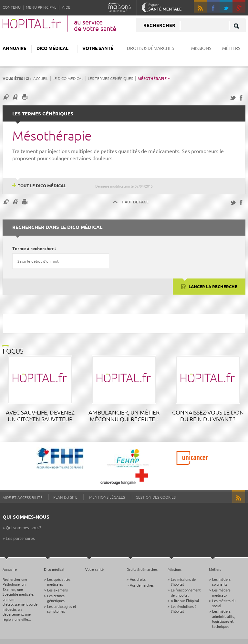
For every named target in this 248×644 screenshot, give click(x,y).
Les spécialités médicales (59, 582)
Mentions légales (107, 497)
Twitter (226, 6)
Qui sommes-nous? (23, 527)
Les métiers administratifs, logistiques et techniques (224, 619)
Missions (201, 48)
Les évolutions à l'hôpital (184, 609)
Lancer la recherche (212, 286)
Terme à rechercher (33, 248)
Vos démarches (142, 585)
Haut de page (135, 202)
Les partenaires (20, 538)
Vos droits (138, 579)
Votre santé (98, 48)
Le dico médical (68, 78)
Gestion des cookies (156, 497)
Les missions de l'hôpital (183, 582)
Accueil (41, 78)
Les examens (57, 590)
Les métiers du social (224, 603)
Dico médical (52, 48)
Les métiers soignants (221, 582)
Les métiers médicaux (221, 592)
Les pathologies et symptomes (62, 609)
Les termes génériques (110, 78)
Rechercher (159, 25)
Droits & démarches (150, 48)
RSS (200, 6)
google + (242, 9)
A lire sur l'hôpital (185, 600)
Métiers (231, 48)
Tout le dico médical (42, 185)
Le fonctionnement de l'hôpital (186, 592)
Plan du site (65, 497)
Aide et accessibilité (23, 497)
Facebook (213, 6)
